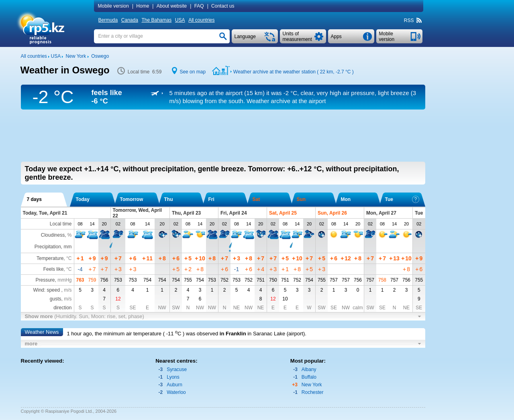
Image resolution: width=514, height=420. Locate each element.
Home (143, 6)
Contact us (223, 6)
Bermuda (108, 20)
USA (180, 20)
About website (172, 6)
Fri (211, 199)
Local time (61, 224)
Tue (402, 199)
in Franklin (233, 334)
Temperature (50, 258)
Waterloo (176, 392)
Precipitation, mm (53, 247)
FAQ (199, 6)
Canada (130, 20)
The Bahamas (157, 20)
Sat (256, 199)
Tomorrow (132, 199)
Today (83, 199)
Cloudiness (53, 235)
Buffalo (309, 377)
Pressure (45, 280)
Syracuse (177, 369)
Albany (309, 369)
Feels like (54, 269)
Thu (169, 199)
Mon (346, 199)
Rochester (313, 392)
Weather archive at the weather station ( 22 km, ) (294, 72)
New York (312, 385)
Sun (301, 199)
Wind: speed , (52, 290)
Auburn (174, 385)
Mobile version (113, 6)
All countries (201, 20)
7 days (34, 199)
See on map (193, 72)
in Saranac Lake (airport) (276, 334)
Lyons (173, 377)
